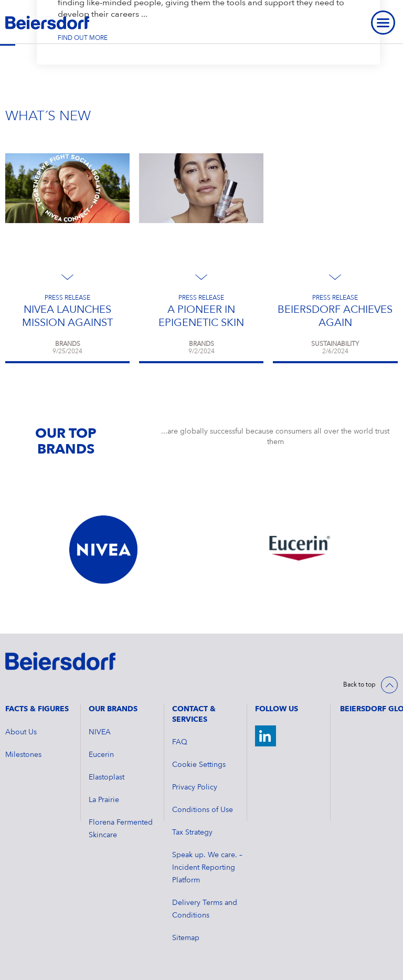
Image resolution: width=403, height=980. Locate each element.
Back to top (359, 685)
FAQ (180, 742)
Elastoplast (107, 777)
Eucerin (101, 755)
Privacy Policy (195, 787)
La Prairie (104, 800)
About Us (21, 732)
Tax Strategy (192, 833)
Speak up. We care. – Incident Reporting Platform (207, 868)
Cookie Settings (199, 765)
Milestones (23, 755)
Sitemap (186, 938)
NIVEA (100, 732)
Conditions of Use (203, 810)
